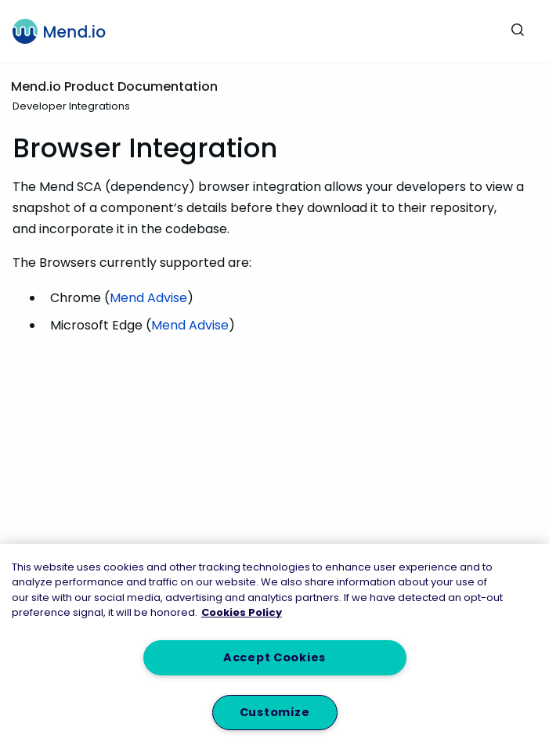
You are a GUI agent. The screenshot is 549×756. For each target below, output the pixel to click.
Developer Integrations (71, 106)
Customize (274, 712)
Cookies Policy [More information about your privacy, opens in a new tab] (242, 612)
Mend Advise (148, 298)
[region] (274, 650)
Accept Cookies (274, 657)
